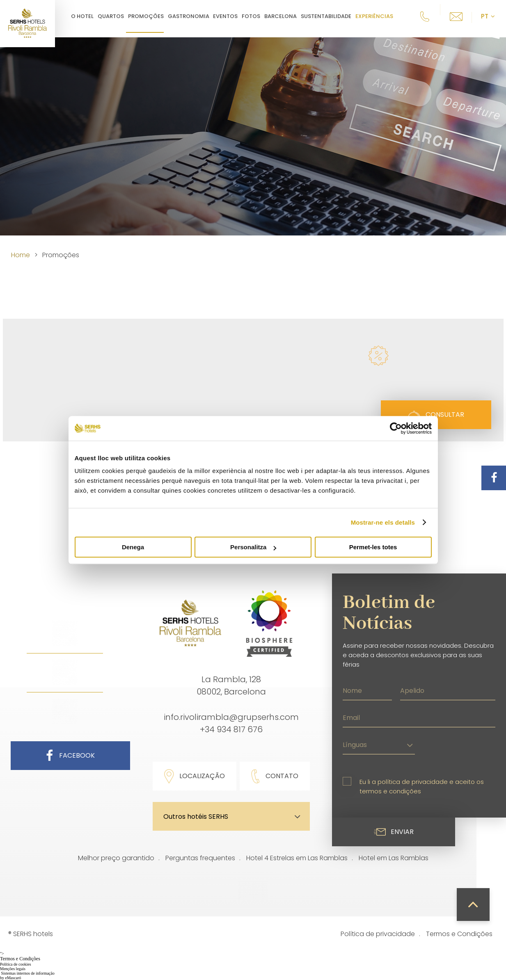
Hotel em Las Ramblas (394, 858)
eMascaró (13, 978)
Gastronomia (194, 16)
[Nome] (367, 690)
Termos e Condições (459, 934)
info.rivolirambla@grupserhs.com (231, 717)
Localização (195, 776)
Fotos (257, 16)
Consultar (436, 415)
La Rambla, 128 (231, 679)
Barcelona (287, 16)
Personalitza (253, 547)
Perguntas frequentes (200, 858)
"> (253, 957)
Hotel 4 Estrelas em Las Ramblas (297, 858)
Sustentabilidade (332, 16)
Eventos (231, 16)
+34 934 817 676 (231, 729)
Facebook (70, 756)
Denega (133, 547)
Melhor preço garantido (116, 858)
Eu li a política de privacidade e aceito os (422, 786)
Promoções (152, 16)
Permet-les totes (373, 547)
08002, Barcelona (231, 692)
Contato (275, 776)
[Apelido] (448, 690)
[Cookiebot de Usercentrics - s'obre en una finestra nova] (396, 428)
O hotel (88, 16)
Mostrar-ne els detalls (383, 522)
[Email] (419, 717)
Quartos (117, 16)
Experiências (380, 16)
